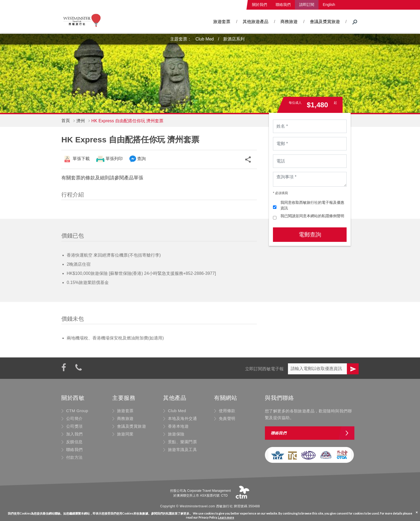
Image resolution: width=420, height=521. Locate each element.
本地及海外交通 (182, 418)
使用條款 (227, 411)
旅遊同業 (125, 434)
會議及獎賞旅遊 (325, 22)
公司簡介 (74, 418)
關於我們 (260, 5)
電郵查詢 (310, 234)
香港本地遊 (178, 426)
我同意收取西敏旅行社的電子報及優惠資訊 (312, 205)
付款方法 (74, 457)
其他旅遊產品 (256, 22)
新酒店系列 (234, 39)
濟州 (81, 121)
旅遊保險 (176, 434)
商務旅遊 (289, 22)
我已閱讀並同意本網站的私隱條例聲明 (312, 216)
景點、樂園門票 (182, 442)
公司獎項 (74, 426)
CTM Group (77, 411)
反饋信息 (74, 442)
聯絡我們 (283, 5)
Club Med (205, 39)
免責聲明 (227, 418)
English (329, 5)
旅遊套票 (222, 22)
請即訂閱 (307, 5)
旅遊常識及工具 (182, 450)
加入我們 (74, 434)
